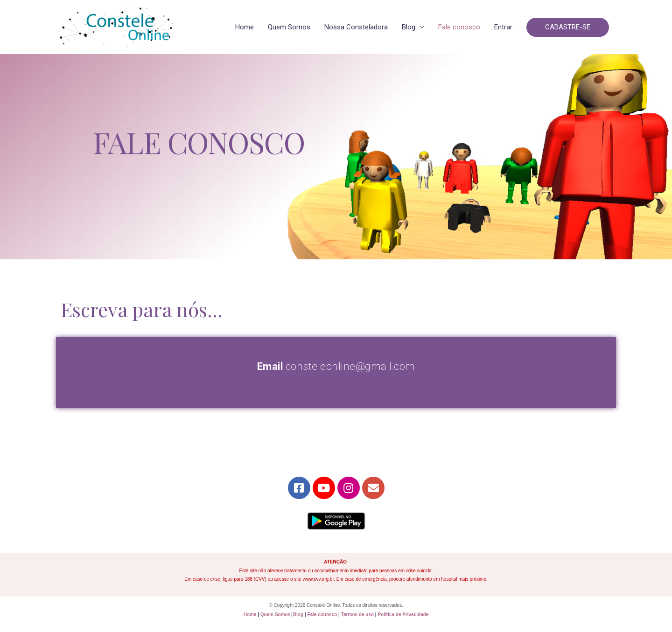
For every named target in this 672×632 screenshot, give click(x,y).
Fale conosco (459, 27)
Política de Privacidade (403, 615)
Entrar (503, 27)
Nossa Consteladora (356, 27)
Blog (409, 27)
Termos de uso (357, 615)
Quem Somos (289, 27)
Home (245, 27)
